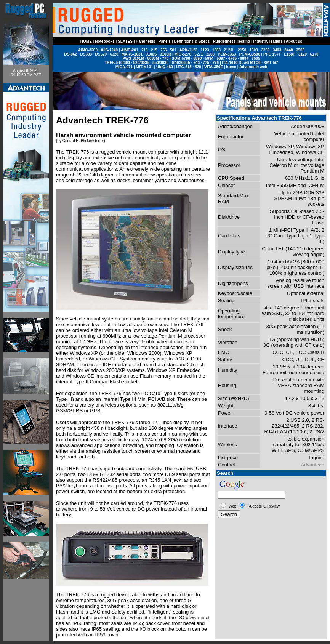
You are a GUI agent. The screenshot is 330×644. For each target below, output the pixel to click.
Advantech (313, 465)
